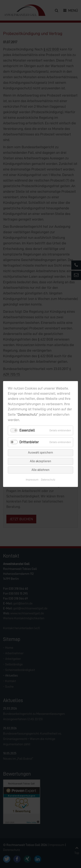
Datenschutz (27, 414)
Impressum (32, 480)
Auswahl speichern (40, 453)
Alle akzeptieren (40, 461)
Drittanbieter (29, 442)
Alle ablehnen (40, 470)
